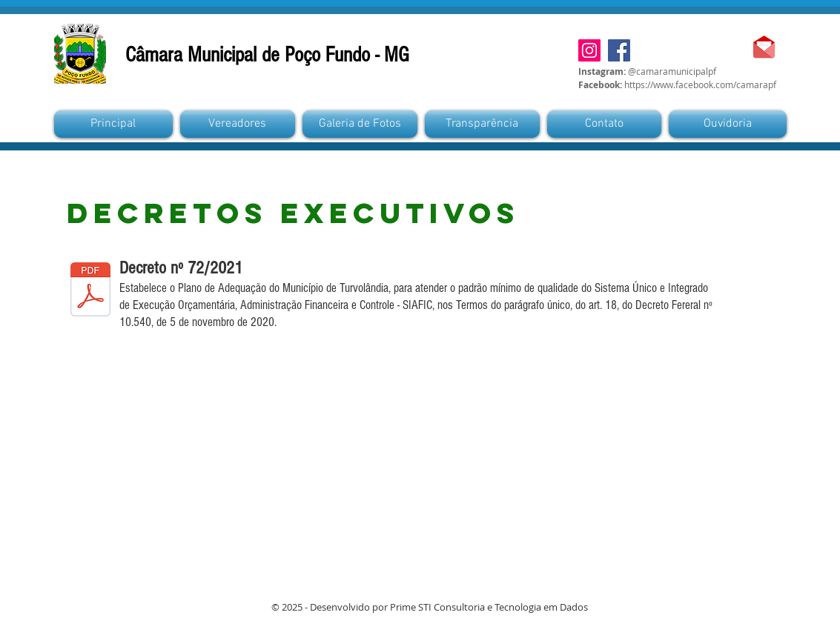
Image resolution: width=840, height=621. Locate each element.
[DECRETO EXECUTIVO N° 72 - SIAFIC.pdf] (90, 292)
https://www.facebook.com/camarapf (700, 84)
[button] (360, 124)
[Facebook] (619, 50)
